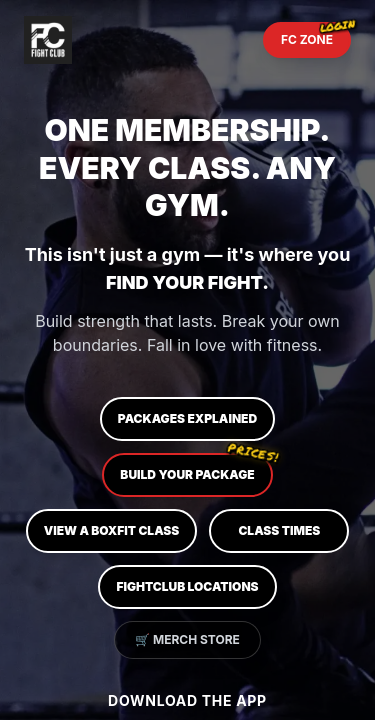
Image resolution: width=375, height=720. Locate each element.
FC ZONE (316, 34)
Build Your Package (196, 467)
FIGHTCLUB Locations (187, 586)
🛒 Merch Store (187, 639)
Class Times (279, 530)
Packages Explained (187, 418)
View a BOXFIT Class (112, 530)
